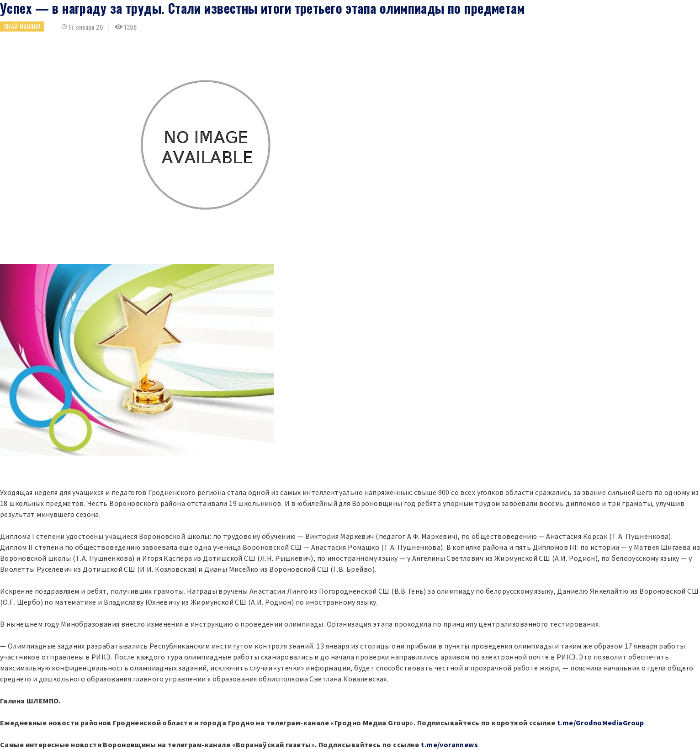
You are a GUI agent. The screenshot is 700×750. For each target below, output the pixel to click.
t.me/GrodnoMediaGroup (601, 723)
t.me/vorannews (449, 745)
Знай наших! (22, 26)
